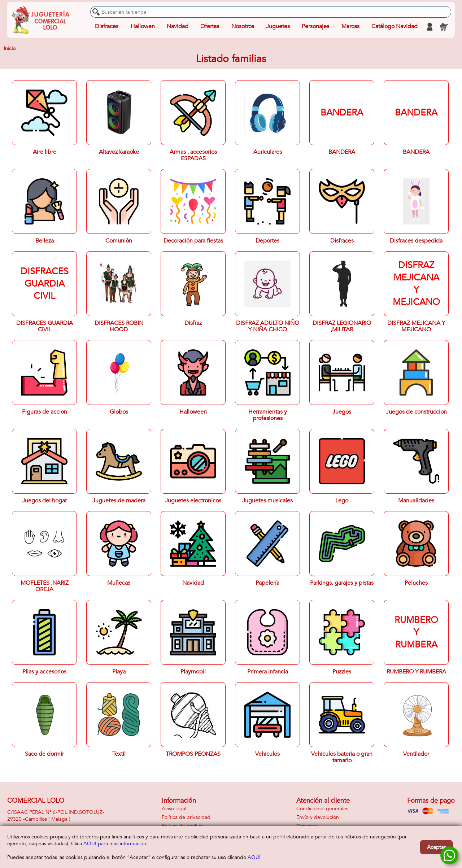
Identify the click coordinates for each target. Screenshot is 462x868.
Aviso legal (174, 809)
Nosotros (242, 27)
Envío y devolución (318, 817)
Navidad (178, 27)
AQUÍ (254, 857)
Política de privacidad (186, 817)
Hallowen (143, 27)
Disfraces (107, 27)
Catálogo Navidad (395, 27)
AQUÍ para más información (115, 844)
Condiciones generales (322, 809)
